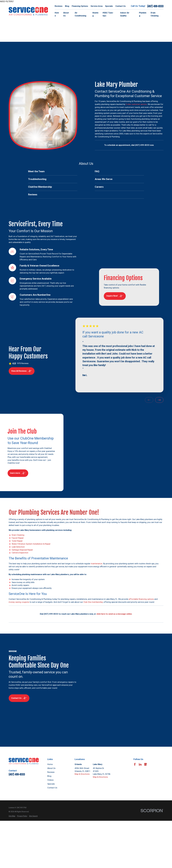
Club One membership (93, 602)
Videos (50, 780)
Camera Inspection (20, 553)
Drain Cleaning (18, 535)
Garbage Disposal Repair (22, 550)
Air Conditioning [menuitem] (80, 14)
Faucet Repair (18, 538)
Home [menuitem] (57, 14)
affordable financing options (141, 599)
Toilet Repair (17, 541)
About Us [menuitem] (66, 14)
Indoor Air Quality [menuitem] (125, 14)
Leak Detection (18, 547)
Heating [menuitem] (95, 14)
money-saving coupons (19, 602)
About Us (51, 768)
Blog (67, 6)
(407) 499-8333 (155, 6)
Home (50, 764)
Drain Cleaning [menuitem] (155, 14)
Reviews (59, 6)
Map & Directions (82, 774)
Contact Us (121, 6)
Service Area (97, 6)
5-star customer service (136, 104)
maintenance (96, 564)
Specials (109, 6)
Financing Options (80, 6)
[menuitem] (53, 171)
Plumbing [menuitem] (143, 14)
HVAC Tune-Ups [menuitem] (108, 14)
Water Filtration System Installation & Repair (31, 544)
